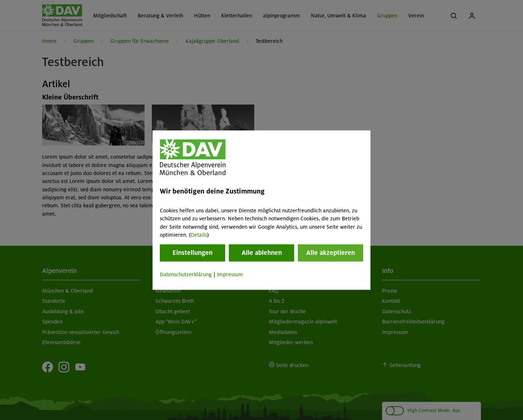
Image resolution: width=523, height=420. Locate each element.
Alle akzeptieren (331, 253)
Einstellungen (192, 253)
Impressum (230, 275)
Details (199, 235)
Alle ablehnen (262, 253)
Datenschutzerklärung (186, 275)
